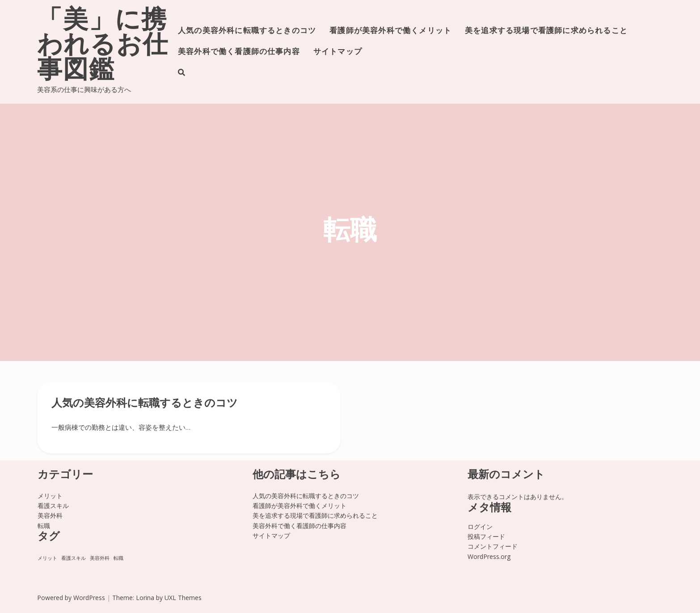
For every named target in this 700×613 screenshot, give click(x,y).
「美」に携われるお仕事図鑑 (103, 46)
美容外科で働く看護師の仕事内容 (239, 52)
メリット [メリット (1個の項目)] (47, 558)
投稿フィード (486, 536)
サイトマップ (338, 52)
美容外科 (50, 515)
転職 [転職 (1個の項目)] (118, 558)
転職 (44, 526)
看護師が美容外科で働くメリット (390, 31)
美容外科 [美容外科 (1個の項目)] (100, 558)
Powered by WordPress (71, 598)
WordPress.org (489, 556)
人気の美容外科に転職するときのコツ (247, 31)
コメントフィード (493, 546)
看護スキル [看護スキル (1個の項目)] (74, 558)
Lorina (145, 598)
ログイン (480, 527)
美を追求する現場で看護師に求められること (546, 31)
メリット (50, 496)
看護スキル (53, 506)
